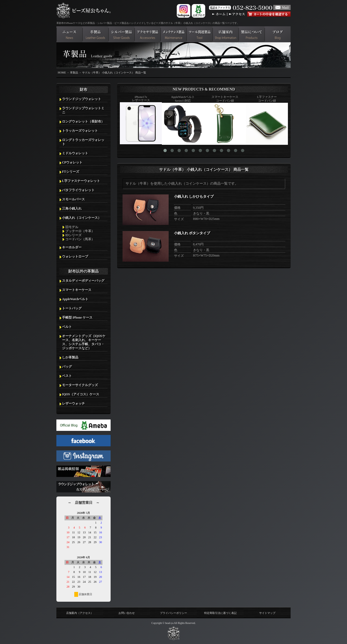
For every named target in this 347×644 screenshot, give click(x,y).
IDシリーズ (73, 235)
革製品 (74, 73)
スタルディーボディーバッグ (83, 281)
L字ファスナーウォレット (81, 181)
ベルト (67, 327)
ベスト (67, 376)
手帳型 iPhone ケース (77, 318)
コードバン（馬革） (80, 239)
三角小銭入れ (72, 209)
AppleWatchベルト (75, 299)
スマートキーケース (77, 290)
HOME (62, 73)
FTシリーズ (71, 172)
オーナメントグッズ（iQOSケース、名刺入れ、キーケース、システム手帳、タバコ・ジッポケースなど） (84, 342)
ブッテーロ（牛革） (80, 231)
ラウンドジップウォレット (82, 99)
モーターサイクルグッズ (80, 385)
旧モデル (72, 227)
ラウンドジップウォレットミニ (83, 110)
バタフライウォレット (78, 190)
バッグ (67, 367)
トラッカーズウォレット (80, 131)
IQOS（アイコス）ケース (81, 394)
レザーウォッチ (73, 403)
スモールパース (73, 199)
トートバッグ (72, 308)
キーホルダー (72, 247)
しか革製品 (70, 357)
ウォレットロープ (75, 257)
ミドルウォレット (75, 153)
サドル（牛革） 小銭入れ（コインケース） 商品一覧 (114, 73)
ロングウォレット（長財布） (83, 121)
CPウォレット (72, 162)
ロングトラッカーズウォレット (83, 142)
